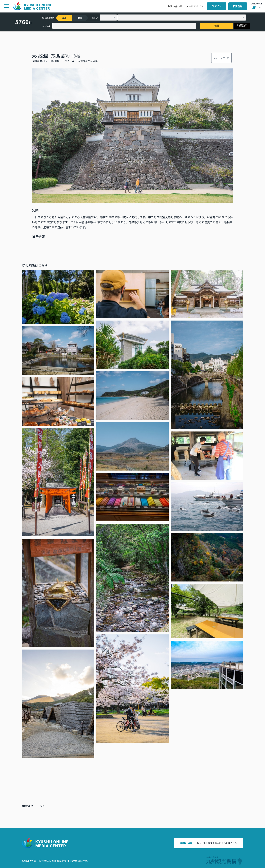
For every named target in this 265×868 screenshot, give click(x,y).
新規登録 (238, 6)
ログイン (217, 6)
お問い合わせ (175, 6)
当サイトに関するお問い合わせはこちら (208, 843)
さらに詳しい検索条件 (242, 26)
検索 (217, 26)
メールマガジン (195, 6)
